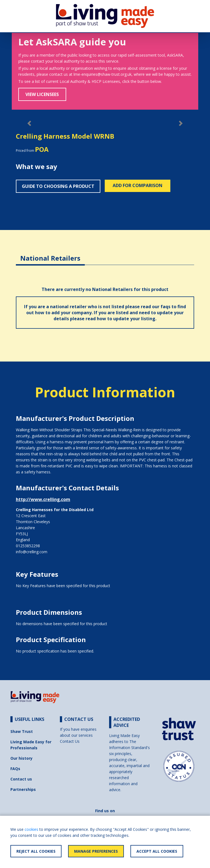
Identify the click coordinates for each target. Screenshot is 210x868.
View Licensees (42, 94)
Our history (21, 758)
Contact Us (70, 741)
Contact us (21, 779)
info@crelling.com (32, 552)
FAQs (15, 769)
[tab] (50, 254)
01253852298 (28, 546)
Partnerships (23, 789)
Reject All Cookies (36, 851)
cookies (31, 829)
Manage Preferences (96, 851)
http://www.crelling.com (43, 499)
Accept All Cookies (157, 851)
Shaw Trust (22, 731)
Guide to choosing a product (58, 186)
